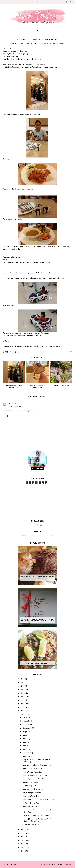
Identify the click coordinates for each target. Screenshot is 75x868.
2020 (23, 700)
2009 (23, 851)
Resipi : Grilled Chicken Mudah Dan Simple (38, 799)
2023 (23, 689)
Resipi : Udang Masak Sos (32, 772)
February (26, 753)
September (27, 728)
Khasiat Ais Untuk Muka (31, 796)
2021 (23, 697)
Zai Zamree (12, 404)
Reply (5, 416)
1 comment (68, 351)
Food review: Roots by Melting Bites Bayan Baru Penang (39, 811)
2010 (23, 847)
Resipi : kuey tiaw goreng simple (35, 775)
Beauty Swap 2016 (29, 786)
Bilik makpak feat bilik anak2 (33, 779)
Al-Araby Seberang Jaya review (24, 43)
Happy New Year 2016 (31, 824)
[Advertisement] (37, 502)
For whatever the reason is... (33, 768)
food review (42, 43)
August (26, 732)
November (27, 721)
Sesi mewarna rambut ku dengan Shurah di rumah (37, 578)
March (25, 749)
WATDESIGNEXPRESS (66, 864)
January (26, 756)
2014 (23, 833)
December (27, 717)
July (25, 735)
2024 (23, 686)
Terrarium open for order (32, 793)
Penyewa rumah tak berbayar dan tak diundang (36, 761)
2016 (23, 714)
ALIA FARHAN (49, 864)
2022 (23, 693)
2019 (23, 704)
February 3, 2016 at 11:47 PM (15, 406)
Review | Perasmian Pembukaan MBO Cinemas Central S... (37, 820)
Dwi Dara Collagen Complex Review (36, 815)
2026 (23, 679)
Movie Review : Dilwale (31, 806)
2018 (23, 707)
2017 (23, 711)
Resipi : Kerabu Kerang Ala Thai (37, 663)
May (25, 742)
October (26, 724)
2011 (23, 844)
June (25, 739)
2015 (23, 830)
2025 (23, 682)
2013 (23, 837)
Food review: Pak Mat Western (34, 789)
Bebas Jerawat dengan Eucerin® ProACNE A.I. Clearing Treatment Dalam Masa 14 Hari (37, 620)
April (25, 746)
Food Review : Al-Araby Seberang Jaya (37, 39)
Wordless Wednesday (30, 782)
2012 (23, 840)
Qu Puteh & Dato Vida (31, 803)
